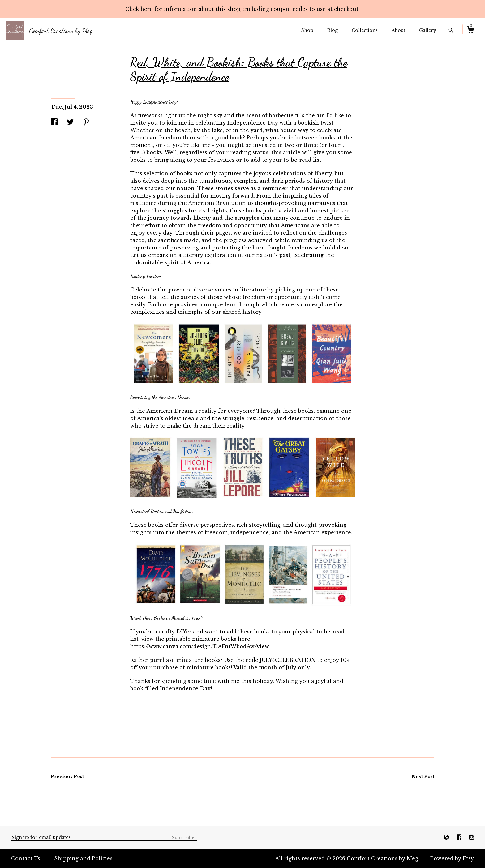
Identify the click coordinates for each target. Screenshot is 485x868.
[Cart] (470, 31)
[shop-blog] (447, 837)
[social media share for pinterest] (86, 122)
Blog (333, 30)
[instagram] (472, 837)
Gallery (428, 30)
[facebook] (460, 837)
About (398, 30)
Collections (365, 30)
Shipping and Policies (83, 858)
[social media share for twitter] (70, 122)
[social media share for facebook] (54, 122)
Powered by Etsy (452, 858)
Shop (307, 30)
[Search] (451, 31)
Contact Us (26, 858)
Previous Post (67, 777)
